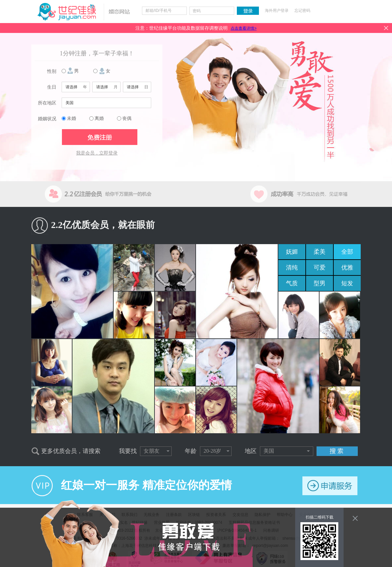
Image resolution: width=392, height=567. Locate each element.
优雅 (347, 268)
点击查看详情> (244, 28)
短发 (347, 283)
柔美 (320, 252)
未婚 (71, 118)
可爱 (320, 268)
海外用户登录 (277, 11)
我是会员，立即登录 (97, 153)
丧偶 (127, 118)
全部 (347, 252)
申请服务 (330, 486)
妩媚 (292, 252)
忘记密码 (302, 11)
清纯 (292, 268)
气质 (292, 283)
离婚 (99, 118)
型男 (320, 283)
